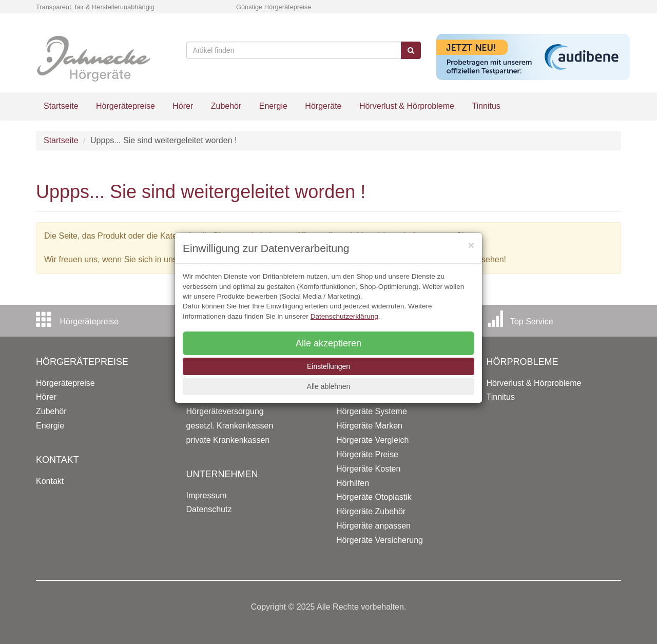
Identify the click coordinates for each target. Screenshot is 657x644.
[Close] (471, 245)
